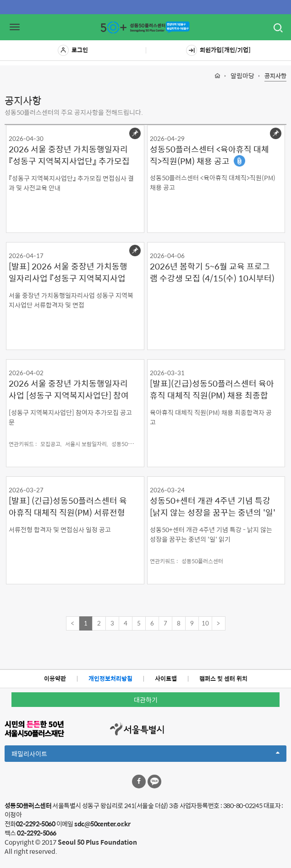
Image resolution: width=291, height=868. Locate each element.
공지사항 (275, 76)
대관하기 (146, 700)
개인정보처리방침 (110, 678)
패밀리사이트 (145, 755)
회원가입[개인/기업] (218, 50)
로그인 (73, 50)
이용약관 (55, 678)
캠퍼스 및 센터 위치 (223, 678)
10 (205, 623)
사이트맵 (166, 678)
